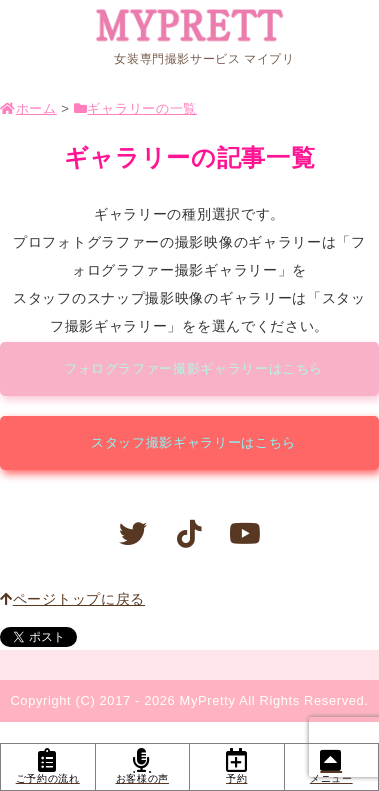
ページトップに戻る (72, 599)
